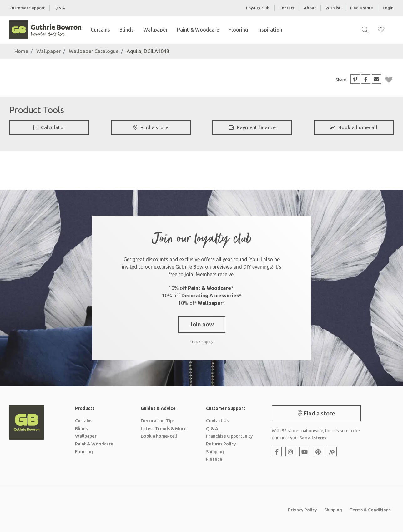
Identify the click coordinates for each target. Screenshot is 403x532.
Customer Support (27, 8)
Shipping (215, 452)
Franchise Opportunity (229, 436)
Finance (214, 459)
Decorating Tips (158, 421)
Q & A (60, 8)
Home (21, 51)
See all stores (313, 438)
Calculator (49, 127)
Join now (202, 324)
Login (388, 8)
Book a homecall (354, 127)
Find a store (362, 8)
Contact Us (217, 421)
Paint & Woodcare (198, 30)
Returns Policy (221, 444)
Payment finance (252, 127)
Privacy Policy (302, 510)
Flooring (238, 30)
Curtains (100, 30)
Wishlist (333, 8)
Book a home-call (159, 436)
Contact (287, 8)
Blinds (127, 30)
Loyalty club (258, 8)
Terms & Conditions (370, 510)
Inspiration (270, 30)
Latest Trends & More (164, 429)
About (310, 8)
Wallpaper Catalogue (94, 51)
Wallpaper (155, 30)
